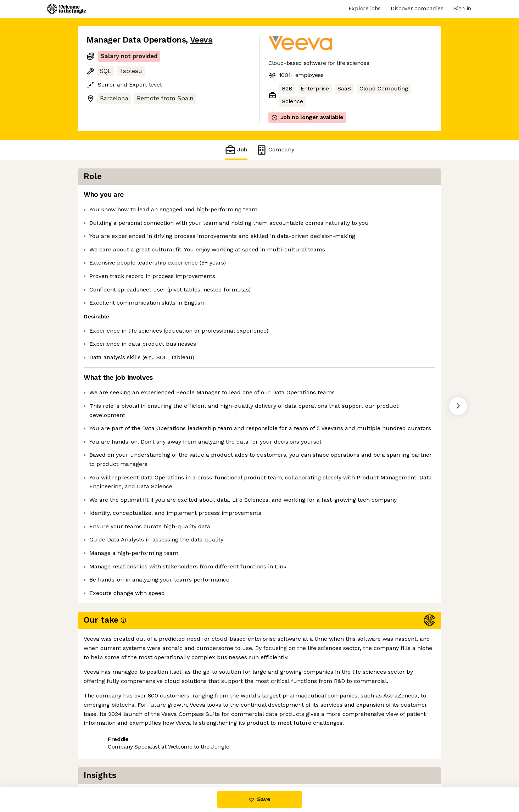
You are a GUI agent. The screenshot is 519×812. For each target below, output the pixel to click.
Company (275, 150)
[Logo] (67, 9)
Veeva (201, 40)
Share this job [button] (106, 757)
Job (236, 150)
